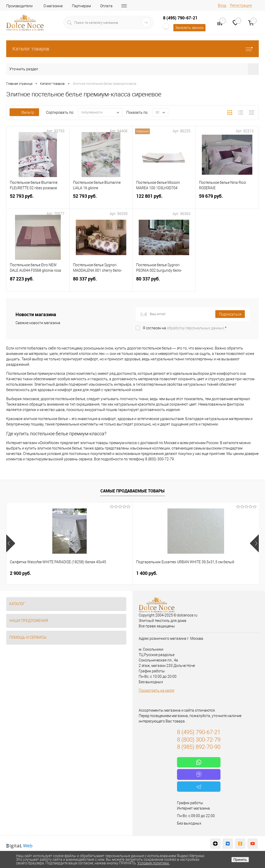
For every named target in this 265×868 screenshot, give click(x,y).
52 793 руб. (38, 200)
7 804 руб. (189, 573)
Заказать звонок (189, 28)
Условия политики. (153, 863)
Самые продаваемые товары (132, 491)
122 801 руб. (164, 200)
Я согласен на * (185, 328)
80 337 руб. (101, 283)
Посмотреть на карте (156, 690)
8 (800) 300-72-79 (199, 740)
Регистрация (241, 5)
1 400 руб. (105, 573)
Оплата (106, 6)
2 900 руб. (20, 573)
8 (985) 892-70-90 (199, 747)
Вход (222, 5)
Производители (19, 6)
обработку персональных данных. (196, 328)
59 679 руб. (227, 200)
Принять (240, 860)
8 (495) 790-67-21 (180, 18)
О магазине (53, 6)
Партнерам (81, 6)
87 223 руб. (38, 283)
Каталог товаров (132, 49)
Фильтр (24, 112)
